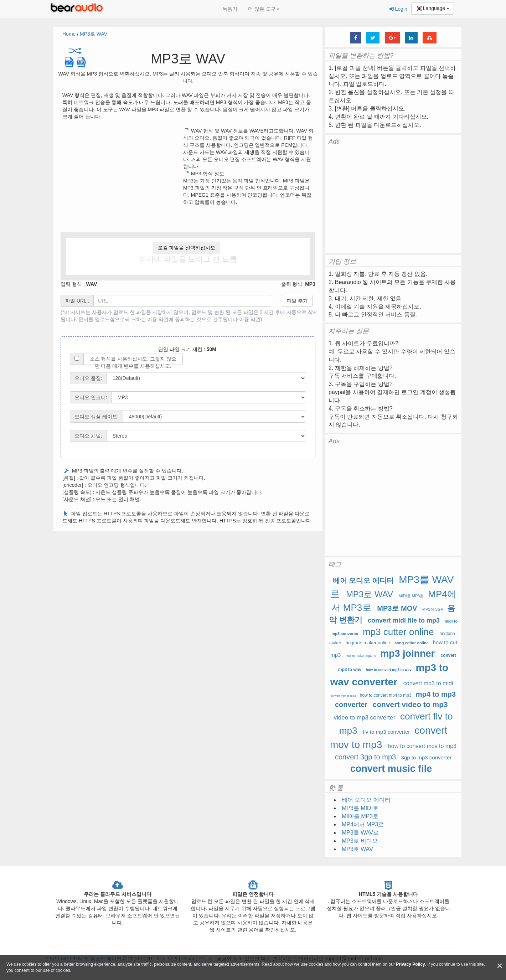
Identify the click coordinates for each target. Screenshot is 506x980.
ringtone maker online (368, 643)
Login (398, 9)
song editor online (411, 643)
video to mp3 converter (365, 718)
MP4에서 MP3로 (363, 824)
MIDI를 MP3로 (411, 596)
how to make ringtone (362, 656)
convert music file (391, 769)
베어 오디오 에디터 (363, 581)
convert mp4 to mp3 (343, 696)
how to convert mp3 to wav (388, 670)
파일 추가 (297, 301)
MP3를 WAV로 (360, 833)
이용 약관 (250, 319)
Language (433, 9)
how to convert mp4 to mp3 (386, 695)
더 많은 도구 (264, 9)
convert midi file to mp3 (404, 620)
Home (69, 34)
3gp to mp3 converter (427, 757)
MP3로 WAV (94, 34)
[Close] (500, 966)
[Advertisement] (122, 177)
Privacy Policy (410, 964)
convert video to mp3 (410, 704)
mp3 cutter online (398, 632)
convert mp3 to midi (428, 683)
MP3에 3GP (433, 609)
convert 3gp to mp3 (365, 757)
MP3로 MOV (397, 608)
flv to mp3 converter (387, 732)
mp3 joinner (407, 654)
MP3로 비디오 (360, 841)
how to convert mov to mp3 (422, 746)
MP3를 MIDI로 (360, 808)
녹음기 (230, 9)
